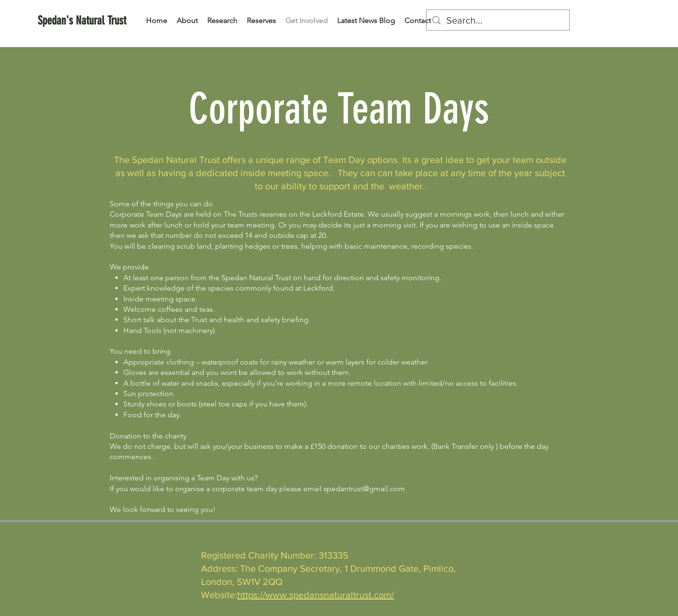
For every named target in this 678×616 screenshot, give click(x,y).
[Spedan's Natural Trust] (82, 20)
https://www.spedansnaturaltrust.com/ (316, 595)
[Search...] (498, 20)
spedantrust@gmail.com (364, 489)
